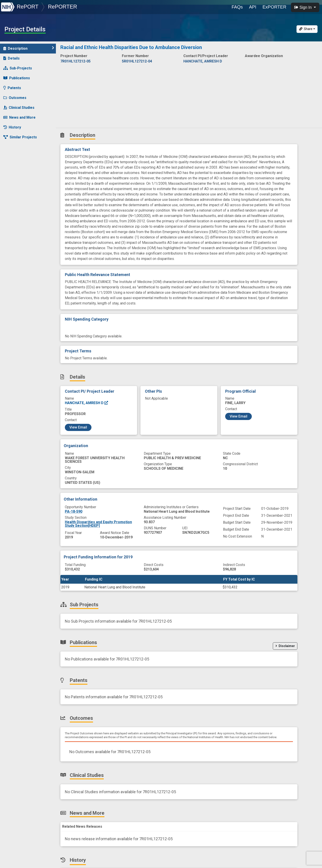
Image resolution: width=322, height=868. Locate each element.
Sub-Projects (18, 68)
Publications (17, 78)
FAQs (237, 7)
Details (12, 58)
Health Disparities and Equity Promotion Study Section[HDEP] (98, 524)
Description (29, 48)
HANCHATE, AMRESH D (87, 403)
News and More (19, 117)
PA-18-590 (74, 511)
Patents (12, 88)
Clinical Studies (19, 108)
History (12, 127)
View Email (78, 427)
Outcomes (15, 98)
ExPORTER (274, 7)
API (253, 7)
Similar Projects (20, 137)
